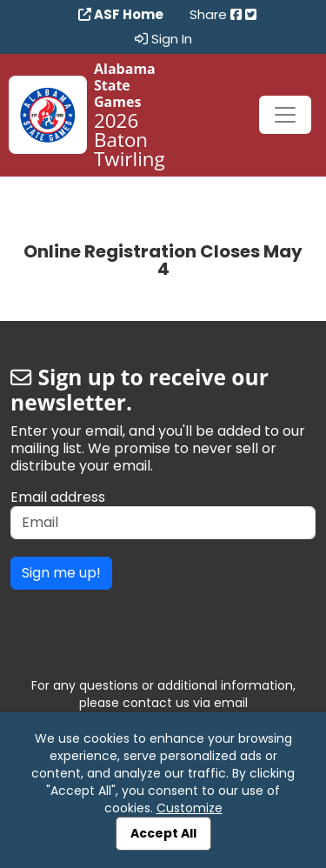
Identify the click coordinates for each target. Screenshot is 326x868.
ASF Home (121, 15)
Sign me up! (61, 573)
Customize (190, 808)
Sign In (163, 39)
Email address (58, 497)
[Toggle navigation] (285, 115)
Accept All (163, 833)
